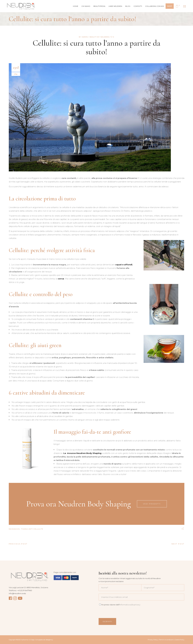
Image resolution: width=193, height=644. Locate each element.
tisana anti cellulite (32, 529)
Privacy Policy (153, 640)
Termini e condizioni (166, 640)
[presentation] (119, 611)
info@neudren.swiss (17, 593)
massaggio (14, 529)
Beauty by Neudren (99, 37)
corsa (61, 279)
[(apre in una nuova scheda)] (83, 453)
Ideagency (49, 640)
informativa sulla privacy (130, 605)
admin (85, 37)
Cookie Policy (180, 640)
